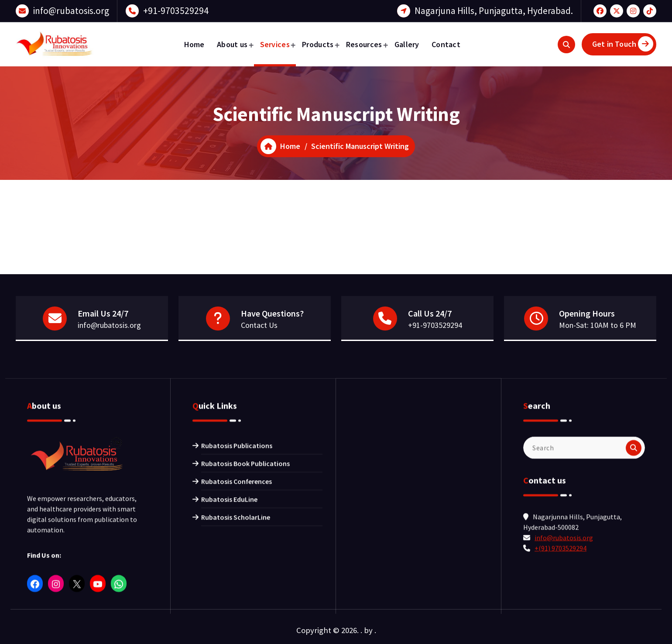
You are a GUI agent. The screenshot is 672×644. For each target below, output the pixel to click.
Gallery (407, 44)
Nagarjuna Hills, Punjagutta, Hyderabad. (494, 10)
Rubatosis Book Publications (245, 573)
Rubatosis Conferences (237, 591)
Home (194, 44)
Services (275, 44)
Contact (446, 44)
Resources (364, 44)
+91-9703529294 (176, 10)
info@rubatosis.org (71, 10)
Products (318, 44)
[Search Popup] (566, 45)
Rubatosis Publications (237, 555)
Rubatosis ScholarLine (236, 627)
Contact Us (259, 326)
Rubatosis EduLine (229, 609)
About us (232, 44)
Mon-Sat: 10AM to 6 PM (598, 326)
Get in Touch (623, 44)
